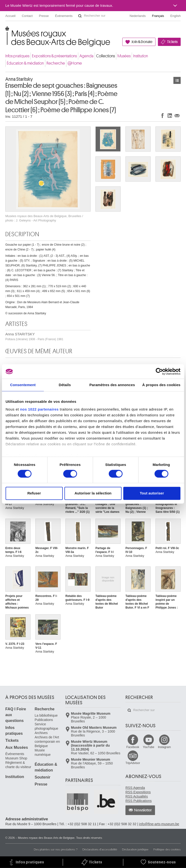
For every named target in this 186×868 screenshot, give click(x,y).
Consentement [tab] (23, 385)
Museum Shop (16, 758)
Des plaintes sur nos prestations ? (56, 849)
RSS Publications (139, 801)
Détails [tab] (65, 385)
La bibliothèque (46, 715)
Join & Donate (142, 42)
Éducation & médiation (25, 63)
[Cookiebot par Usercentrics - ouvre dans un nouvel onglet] (159, 371)
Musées (124, 56)
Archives (41, 733)
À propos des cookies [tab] (161, 385)
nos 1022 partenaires (39, 409)
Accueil (10, 16)
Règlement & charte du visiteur (18, 765)
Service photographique (46, 726)
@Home (75, 63)
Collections (105, 56)
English (175, 16)
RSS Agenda (135, 788)
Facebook (133, 747)
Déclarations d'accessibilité (100, 849)
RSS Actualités (137, 796)
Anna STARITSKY (34, 336)
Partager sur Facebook (163, 115)
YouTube (149, 747)
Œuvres (177, 80)
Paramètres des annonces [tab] (112, 385)
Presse (44, 16)
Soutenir (43, 777)
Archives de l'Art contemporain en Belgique (47, 742)
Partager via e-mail (177, 115)
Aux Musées (17, 747)
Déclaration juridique (135, 849)
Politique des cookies (167, 849)
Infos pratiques (17, 56)
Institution (141, 56)
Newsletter (143, 810)
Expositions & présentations (54, 56)
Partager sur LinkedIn (170, 115)
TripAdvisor (133, 763)
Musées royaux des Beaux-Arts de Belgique (6, 31)
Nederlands (138, 16)
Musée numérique (43, 752)
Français (158, 16)
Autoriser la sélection (93, 493)
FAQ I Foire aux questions (16, 715)
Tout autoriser (152, 493)
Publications (44, 720)
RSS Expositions (138, 792)
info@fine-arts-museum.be (159, 824)
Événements (64, 16)
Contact (27, 16)
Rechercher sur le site (80, 16)
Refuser (34, 493)
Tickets (172, 42)
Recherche (56, 63)
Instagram (164, 747)
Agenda (86, 56)
